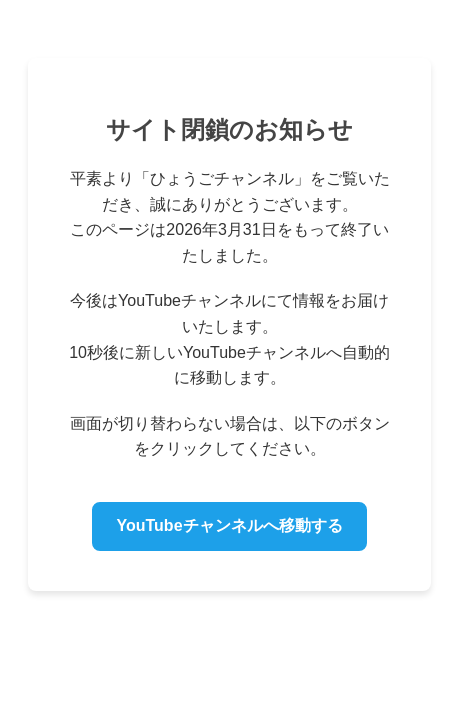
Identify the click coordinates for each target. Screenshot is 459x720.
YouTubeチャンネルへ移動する (229, 525)
